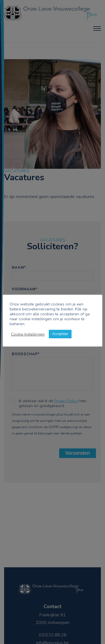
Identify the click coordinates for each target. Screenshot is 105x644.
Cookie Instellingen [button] (28, 334)
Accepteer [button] (60, 334)
